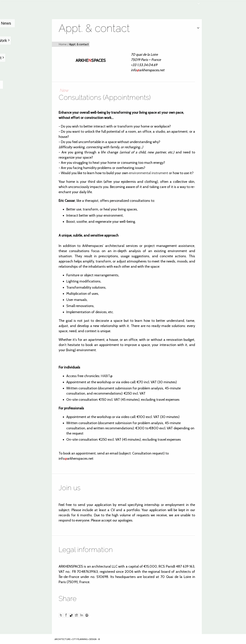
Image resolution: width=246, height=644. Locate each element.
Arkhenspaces (26, 639)
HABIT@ (107, 376)
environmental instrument (149, 173)
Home (63, 44)
